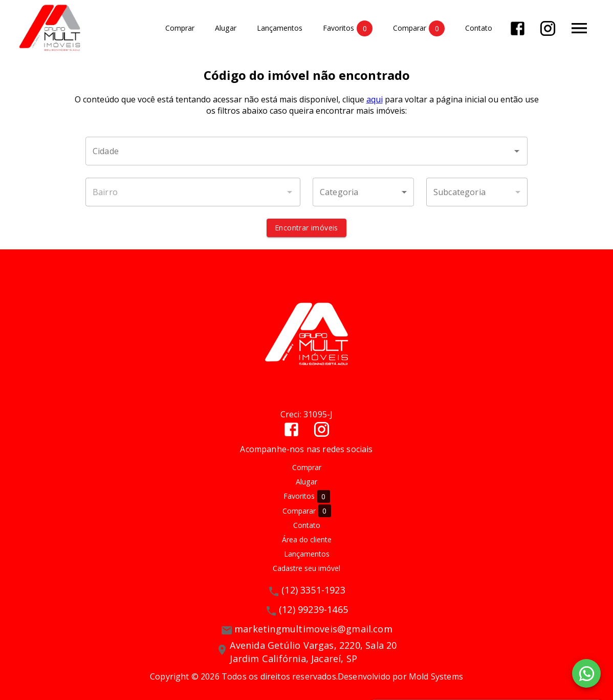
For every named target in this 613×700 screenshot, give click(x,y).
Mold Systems (436, 676)
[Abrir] (517, 151)
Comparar (419, 28)
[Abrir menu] (579, 28)
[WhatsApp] (586, 673)
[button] (363, 192)
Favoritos (348, 28)
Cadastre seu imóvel (306, 568)
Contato (479, 28)
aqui (375, 99)
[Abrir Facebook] (518, 28)
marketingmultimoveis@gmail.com (313, 629)
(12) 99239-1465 (313, 609)
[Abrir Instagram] (548, 28)
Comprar (180, 28)
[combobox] (306, 151)
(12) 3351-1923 (313, 590)
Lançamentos (280, 28)
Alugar (226, 28)
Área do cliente (307, 539)
